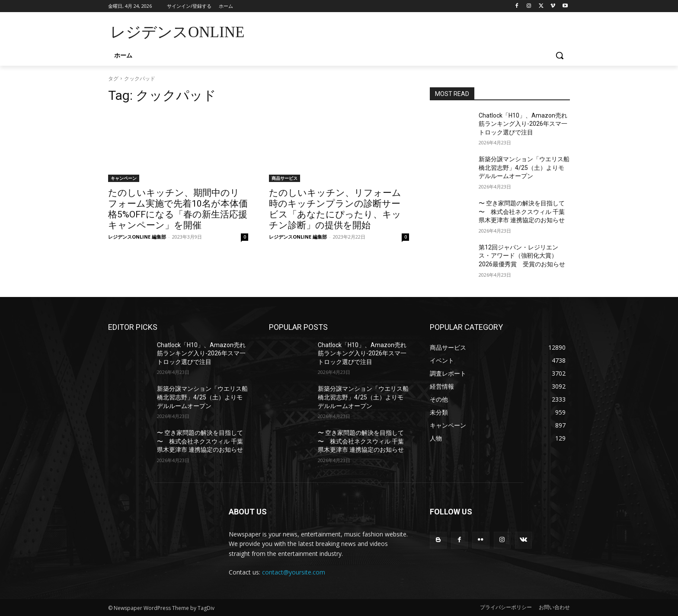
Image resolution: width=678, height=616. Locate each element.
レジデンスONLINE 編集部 (137, 237)
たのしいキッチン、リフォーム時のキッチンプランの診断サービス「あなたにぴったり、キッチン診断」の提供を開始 (335, 209)
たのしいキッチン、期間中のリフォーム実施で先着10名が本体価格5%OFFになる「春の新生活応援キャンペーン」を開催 (178, 209)
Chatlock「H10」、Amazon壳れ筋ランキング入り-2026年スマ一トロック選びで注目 (523, 124)
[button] (560, 55)
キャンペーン (124, 178)
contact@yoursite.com (294, 572)
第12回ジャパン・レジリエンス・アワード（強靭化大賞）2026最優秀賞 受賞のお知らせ (522, 256)
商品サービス (285, 178)
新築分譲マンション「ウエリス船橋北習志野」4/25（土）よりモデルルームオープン (524, 168)
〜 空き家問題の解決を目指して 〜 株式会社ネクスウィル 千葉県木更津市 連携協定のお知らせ (522, 212)
